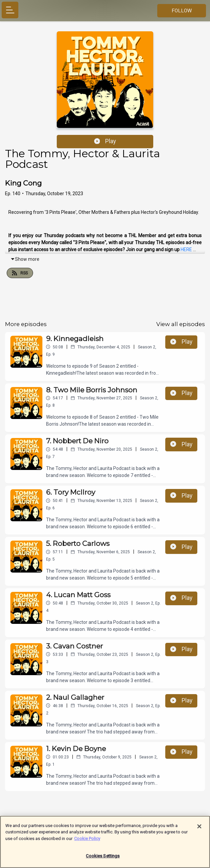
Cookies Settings (103, 859)
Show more (25, 259)
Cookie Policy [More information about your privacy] (87, 842)
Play (105, 141)
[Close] (199, 829)
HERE (186, 249)
